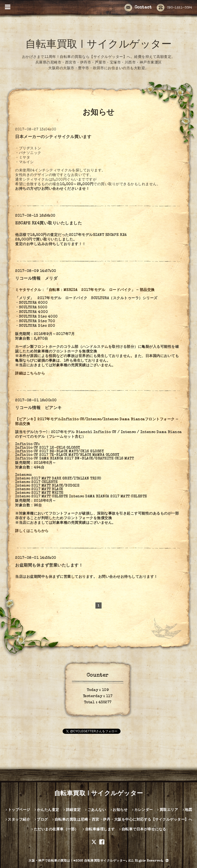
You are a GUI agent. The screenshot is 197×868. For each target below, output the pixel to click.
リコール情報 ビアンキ (38, 408)
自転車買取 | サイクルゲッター (98, 45)
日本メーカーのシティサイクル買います (53, 137)
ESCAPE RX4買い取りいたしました (48, 224)
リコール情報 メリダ (36, 279)
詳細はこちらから (30, 374)
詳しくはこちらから (32, 531)
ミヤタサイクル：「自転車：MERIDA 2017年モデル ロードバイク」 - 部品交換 (85, 290)
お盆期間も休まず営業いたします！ (49, 566)
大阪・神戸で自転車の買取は (49, 861)
